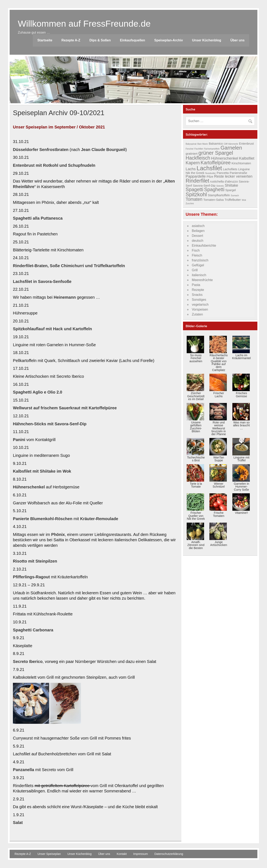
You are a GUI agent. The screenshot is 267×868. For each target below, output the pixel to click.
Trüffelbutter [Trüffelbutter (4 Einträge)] (233, 200)
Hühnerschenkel (29, 487)
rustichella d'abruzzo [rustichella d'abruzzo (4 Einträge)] (224, 182)
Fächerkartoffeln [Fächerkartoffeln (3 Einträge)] (212, 149)
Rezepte (198, 290)
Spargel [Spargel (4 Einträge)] (231, 190)
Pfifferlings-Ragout (31, 577)
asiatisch (198, 226)
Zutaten (197, 314)
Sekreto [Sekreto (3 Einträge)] (220, 186)
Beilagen (198, 231)
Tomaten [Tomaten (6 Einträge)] (194, 199)
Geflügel (198, 265)
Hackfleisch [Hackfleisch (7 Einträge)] (198, 158)
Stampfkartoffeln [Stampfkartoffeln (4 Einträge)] (219, 195)
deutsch (198, 241)
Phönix (58, 534)
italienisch (199, 275)
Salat (18, 823)
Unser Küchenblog (207, 40)
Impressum (140, 854)
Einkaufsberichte (204, 246)
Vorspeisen (200, 309)
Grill (195, 270)
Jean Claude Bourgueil (103, 150)
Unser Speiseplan (49, 854)
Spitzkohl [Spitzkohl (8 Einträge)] (196, 194)
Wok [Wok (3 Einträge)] (244, 200)
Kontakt (122, 854)
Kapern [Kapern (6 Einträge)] (193, 163)
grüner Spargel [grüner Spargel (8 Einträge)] (216, 153)
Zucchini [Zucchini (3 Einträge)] (190, 203)
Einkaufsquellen (132, 40)
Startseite (45, 40)
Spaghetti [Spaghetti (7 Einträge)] (214, 189)
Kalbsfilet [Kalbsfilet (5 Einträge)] (247, 158)
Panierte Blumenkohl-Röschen (43, 519)
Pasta (196, 285)
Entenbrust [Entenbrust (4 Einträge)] (247, 144)
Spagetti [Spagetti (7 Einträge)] (194, 189)
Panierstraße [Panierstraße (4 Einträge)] (238, 173)
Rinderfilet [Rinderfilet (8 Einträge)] (197, 181)
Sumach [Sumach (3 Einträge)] (235, 195)
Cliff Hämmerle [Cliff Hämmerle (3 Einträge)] (231, 144)
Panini (19, 440)
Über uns (237, 40)
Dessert (197, 236)
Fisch (196, 250)
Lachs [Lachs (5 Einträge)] (191, 169)
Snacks (197, 295)
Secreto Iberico (28, 661)
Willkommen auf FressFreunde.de (84, 24)
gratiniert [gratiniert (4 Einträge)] (192, 154)
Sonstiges (199, 300)
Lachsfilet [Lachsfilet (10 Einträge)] (209, 168)
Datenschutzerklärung (169, 854)
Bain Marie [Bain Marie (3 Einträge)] (203, 144)
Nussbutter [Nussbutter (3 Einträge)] (211, 173)
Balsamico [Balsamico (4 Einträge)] (216, 144)
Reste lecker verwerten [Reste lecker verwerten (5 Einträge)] (233, 176)
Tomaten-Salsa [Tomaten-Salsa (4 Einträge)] (213, 200)
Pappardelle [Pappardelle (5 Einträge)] (196, 176)
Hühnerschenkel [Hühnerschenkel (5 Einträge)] (225, 158)
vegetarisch (200, 305)
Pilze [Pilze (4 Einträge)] (210, 177)
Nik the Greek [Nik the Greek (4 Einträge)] (195, 173)
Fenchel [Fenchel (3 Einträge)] (190, 149)
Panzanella (23, 770)
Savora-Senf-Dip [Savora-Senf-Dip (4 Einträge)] (204, 186)
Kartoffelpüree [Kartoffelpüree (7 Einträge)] (216, 163)
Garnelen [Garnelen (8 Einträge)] (231, 148)
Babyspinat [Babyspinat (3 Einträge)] (191, 144)
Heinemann (65, 297)
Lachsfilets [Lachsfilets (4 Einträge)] (230, 169)
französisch (200, 260)
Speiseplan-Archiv (169, 40)
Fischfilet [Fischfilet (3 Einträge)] (199, 149)
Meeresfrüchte (202, 280)
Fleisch (197, 255)
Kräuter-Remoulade (99, 519)
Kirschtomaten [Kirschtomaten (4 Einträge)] (241, 163)
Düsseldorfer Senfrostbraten (41, 150)
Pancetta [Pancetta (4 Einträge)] (223, 173)
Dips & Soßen (100, 40)
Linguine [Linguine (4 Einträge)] (244, 169)
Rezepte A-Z (71, 40)
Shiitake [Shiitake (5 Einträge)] (231, 185)
